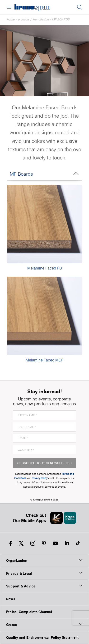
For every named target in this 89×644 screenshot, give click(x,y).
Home (11, 19)
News (11, 599)
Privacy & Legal (44, 573)
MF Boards (61, 19)
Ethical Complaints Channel (29, 612)
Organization (44, 560)
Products (24, 19)
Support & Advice (44, 586)
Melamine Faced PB (45, 268)
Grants (44, 625)
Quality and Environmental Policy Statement (42, 637)
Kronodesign (41, 19)
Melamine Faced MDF (44, 360)
